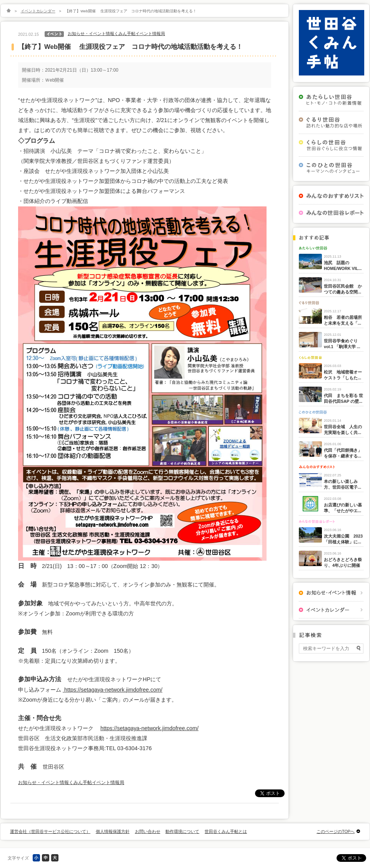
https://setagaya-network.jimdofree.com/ (112, 690)
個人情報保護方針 (113, 831)
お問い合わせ (148, 831)
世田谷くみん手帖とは (226, 831)
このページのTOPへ (336, 831)
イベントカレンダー (38, 11)
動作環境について (182, 831)
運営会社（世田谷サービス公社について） (50, 831)
